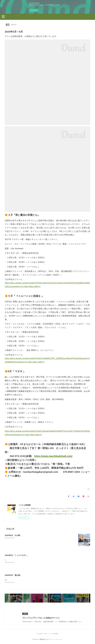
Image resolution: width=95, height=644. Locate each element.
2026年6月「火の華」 (13, 535)
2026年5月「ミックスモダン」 (17, 555)
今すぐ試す (34, 10)
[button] (3, 16)
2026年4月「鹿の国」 (13, 575)
